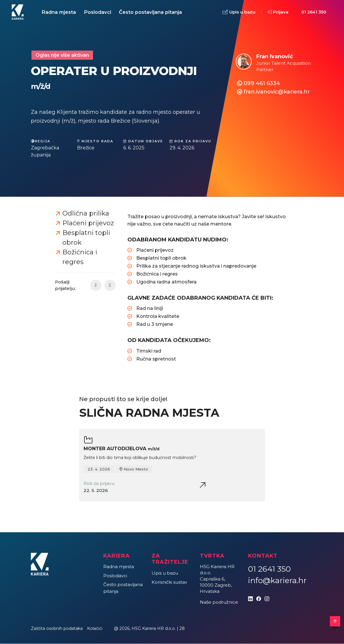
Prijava (278, 12)
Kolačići (95, 629)
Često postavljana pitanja (153, 12)
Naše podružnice (219, 603)
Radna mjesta (59, 12)
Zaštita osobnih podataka (57, 629)
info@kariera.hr (277, 581)
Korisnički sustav (169, 582)
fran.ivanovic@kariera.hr (277, 92)
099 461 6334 (262, 84)
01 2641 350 (314, 12)
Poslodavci (99, 12)
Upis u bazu (239, 12)
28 (182, 629)
